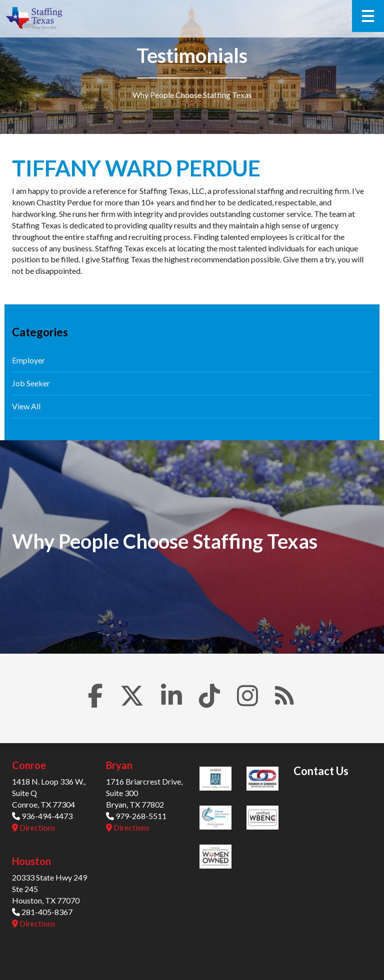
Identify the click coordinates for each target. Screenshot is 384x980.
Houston (31, 861)
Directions (34, 827)
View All (26, 406)
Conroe (29, 765)
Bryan (119, 765)
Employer (28, 360)
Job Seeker (31, 383)
